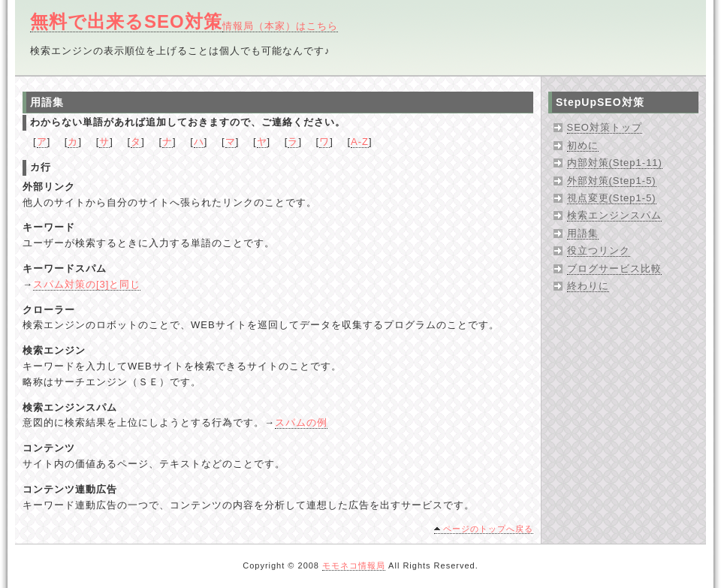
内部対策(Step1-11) (615, 163)
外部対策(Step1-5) (612, 181)
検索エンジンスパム (614, 215)
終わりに (588, 286)
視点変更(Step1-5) (612, 198)
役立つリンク (599, 250)
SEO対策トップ (605, 127)
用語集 (583, 233)
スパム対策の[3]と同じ (87, 284)
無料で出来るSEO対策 (126, 21)
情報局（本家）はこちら (280, 26)
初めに (583, 145)
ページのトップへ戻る (488, 529)
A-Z (360, 142)
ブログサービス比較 (614, 268)
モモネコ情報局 (354, 565)
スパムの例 (301, 422)
